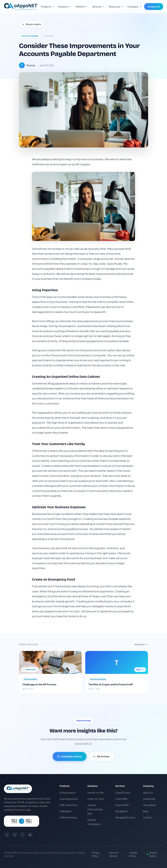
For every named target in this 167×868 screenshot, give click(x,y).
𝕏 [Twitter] (7, 835)
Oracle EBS (121, 799)
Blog (146, 811)
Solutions (65, 7)
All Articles (101, 756)
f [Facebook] (23, 835)
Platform (82, 7)
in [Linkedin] (15, 835)
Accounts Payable (30, 36)
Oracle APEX (122, 805)
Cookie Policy (133, 854)
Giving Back (149, 805)
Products (48, 7)
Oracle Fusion (123, 793)
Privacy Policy (96, 854)
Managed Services (125, 817)
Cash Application (69, 799)
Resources (116, 7)
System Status (152, 854)
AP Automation (68, 793)
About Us (148, 793)
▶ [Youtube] (30, 835)
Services (99, 7)
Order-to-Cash (96, 799)
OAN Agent (66, 811)
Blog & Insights (32, 24)
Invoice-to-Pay (96, 793)
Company (135, 7)
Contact (148, 817)
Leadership (149, 799)
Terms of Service (114, 854)
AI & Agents (121, 811)
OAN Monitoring (68, 817)
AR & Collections (68, 805)
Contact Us (154, 7)
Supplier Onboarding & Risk (95, 809)
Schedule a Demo (70, 756)
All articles (141, 644)
